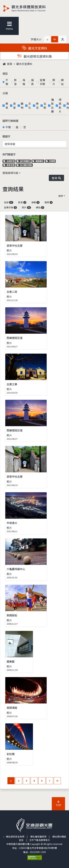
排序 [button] (61, 196)
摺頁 (32, 82)
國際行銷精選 (10, 121)
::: (4, 837)
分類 (5, 93)
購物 (22, 106)
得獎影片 (60, 106)
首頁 (7, 64)
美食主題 (9, 165)
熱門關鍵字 (9, 154)
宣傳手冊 (42, 82)
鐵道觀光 (38, 161)
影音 (15, 82)
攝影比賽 (52, 106)
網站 (62, 82)
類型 (5, 74)
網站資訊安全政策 (15, 837)
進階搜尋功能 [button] (11, 173)
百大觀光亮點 (24, 165)
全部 (9, 202)
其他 (68, 106)
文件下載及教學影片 (40, 840)
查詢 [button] (56, 178)
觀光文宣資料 (24, 64)
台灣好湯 (9, 161)
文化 (30, 106)
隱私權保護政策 (38, 837)
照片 (54, 82)
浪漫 (14, 106)
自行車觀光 (23, 161)
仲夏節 (51, 161)
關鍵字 (6, 136)
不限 (7, 82)
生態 (45, 106)
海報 (24, 82)
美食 (7, 106)
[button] (47, 39)
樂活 (37, 106)
